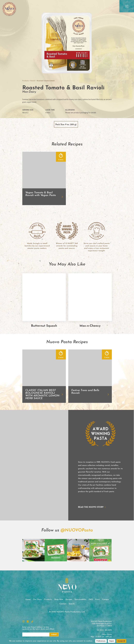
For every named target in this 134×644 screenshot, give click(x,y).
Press (97, 600)
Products (26, 81)
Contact (63, 604)
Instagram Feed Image (33, 562)
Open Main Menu (127, 6)
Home (28, 600)
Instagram (23, 622)
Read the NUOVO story (79, 507)
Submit (54, 635)
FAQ (91, 600)
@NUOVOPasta (77, 542)
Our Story (37, 600)
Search (72, 604)
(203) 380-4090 (106, 630)
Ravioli (33, 81)
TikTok (32, 622)
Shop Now (59, 600)
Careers (105, 600)
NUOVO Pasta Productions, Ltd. (9, 9)
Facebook (28, 622)
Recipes (69, 600)
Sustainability (80, 600)
